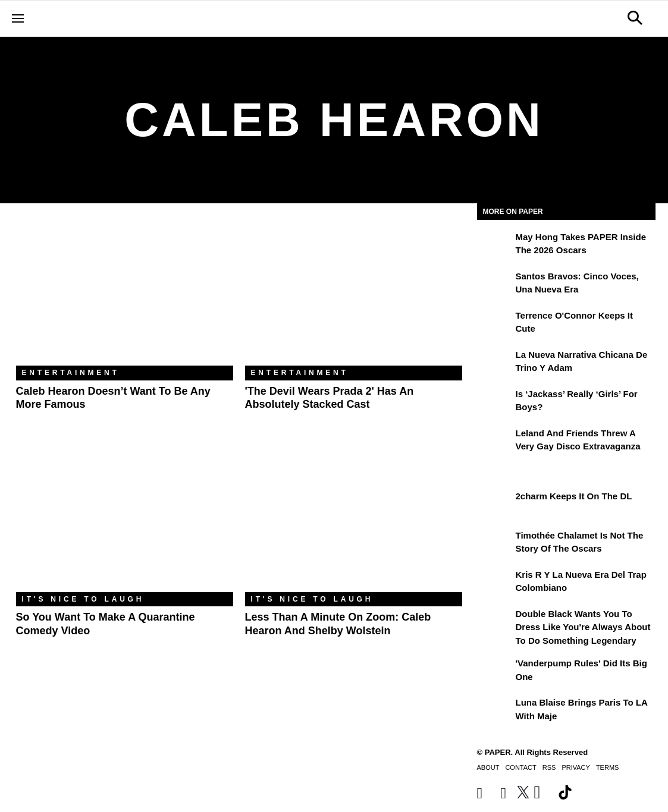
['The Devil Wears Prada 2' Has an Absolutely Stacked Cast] (354, 293)
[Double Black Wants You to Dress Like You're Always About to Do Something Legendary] (495, 622)
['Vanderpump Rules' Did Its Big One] (495, 672)
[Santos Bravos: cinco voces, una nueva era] (495, 285)
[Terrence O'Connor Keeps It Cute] (495, 324)
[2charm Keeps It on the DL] (495, 505)
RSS (549, 767)
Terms (608, 767)
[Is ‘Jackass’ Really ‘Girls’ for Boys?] (495, 402)
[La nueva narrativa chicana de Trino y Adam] (495, 363)
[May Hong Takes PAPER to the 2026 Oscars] (495, 246)
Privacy (576, 767)
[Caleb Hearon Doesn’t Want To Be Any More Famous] (125, 293)
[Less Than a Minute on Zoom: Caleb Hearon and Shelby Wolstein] (354, 520)
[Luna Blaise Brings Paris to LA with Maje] (495, 711)
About (488, 767)
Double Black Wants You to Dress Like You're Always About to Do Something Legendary (583, 627)
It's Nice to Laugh (83, 599)
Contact (520, 767)
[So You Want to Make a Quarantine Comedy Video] (125, 520)
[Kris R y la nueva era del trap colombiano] (495, 583)
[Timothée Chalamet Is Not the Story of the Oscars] (495, 544)
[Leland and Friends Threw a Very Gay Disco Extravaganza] (495, 442)
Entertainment (71, 373)
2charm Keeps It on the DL (574, 496)
